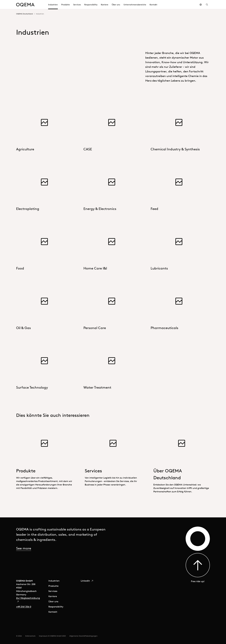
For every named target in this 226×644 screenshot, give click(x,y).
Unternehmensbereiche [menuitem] (135, 5)
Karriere (53, 596)
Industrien (54, 581)
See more (24, 548)
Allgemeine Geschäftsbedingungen (83, 636)
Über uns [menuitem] (116, 5)
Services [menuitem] (77, 5)
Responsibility (56, 607)
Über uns (53, 601)
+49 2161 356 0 (24, 607)
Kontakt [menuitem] (153, 5)
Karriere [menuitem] (105, 5)
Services (53, 591)
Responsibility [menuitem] (91, 5)
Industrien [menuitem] (53, 5)
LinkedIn (87, 581)
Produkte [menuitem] (66, 5)
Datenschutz (30, 636)
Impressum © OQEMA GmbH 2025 (52, 636)
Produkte (53, 586)
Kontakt (53, 612)
